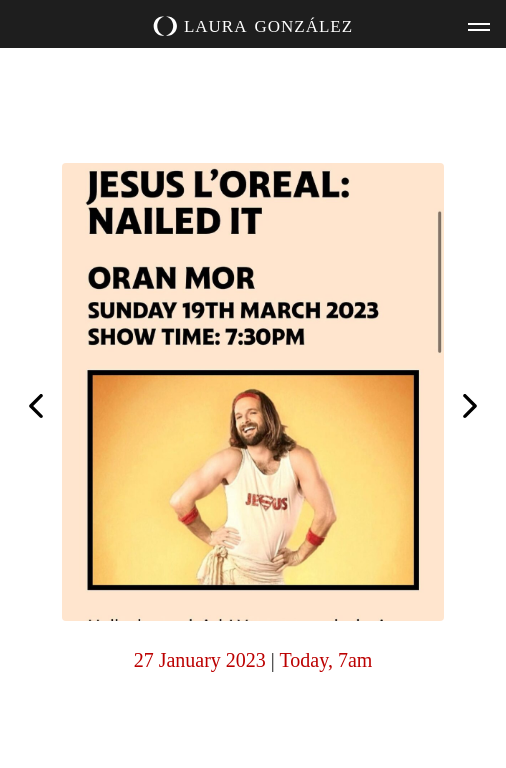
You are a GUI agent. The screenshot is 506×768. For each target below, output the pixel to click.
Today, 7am (326, 660)
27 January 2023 (200, 660)
